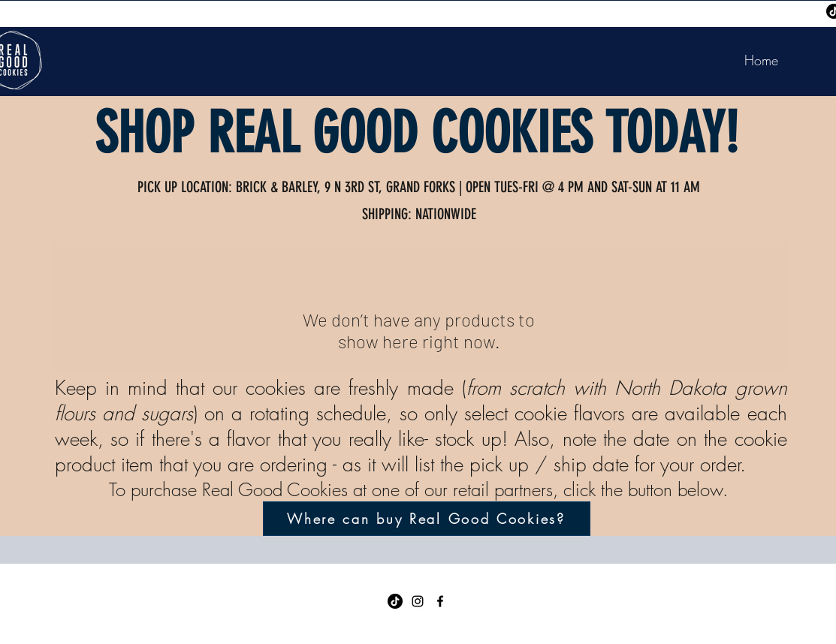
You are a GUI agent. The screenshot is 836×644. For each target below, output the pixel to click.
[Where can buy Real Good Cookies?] (427, 519)
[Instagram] (418, 601)
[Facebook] (440, 601)
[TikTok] (395, 601)
